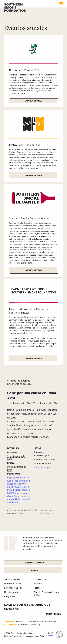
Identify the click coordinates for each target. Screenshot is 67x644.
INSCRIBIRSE (53, 614)
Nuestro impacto (13, 592)
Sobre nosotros (12, 579)
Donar (34, 571)
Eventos (38, 584)
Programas (10, 596)
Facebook (32, 621)
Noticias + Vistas (12, 584)
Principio (16, 635)
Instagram (21, 621)
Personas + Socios (13, 588)
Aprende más (34, 101)
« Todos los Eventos (19, 381)
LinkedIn (53, 621)
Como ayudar (40, 579)
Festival (37, 588)
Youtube (43, 621)
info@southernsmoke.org (29, 625)
